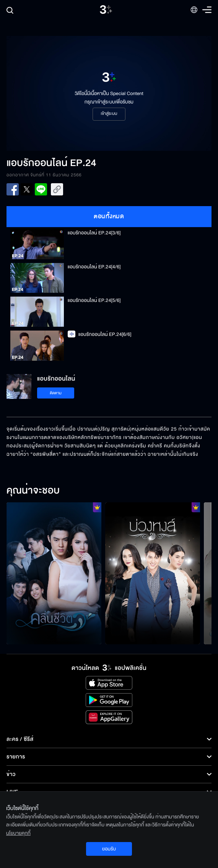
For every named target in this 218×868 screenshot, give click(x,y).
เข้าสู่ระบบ (109, 114)
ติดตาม (56, 393)
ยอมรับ (109, 849)
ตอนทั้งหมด (109, 216)
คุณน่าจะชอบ (33, 491)
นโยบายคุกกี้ (18, 833)
